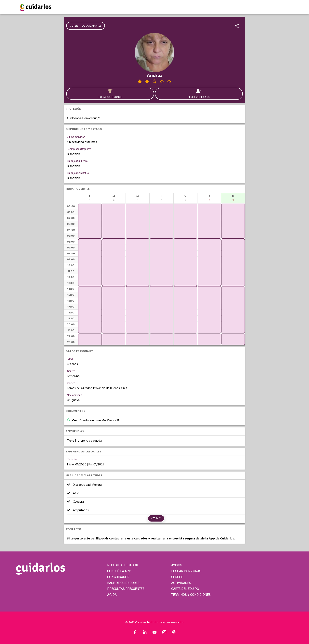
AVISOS (177, 565)
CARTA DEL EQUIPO (185, 589)
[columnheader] (90, 198)
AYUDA (112, 595)
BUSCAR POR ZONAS (186, 571)
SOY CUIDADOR (118, 577)
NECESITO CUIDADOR (123, 565)
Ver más (156, 518)
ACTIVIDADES (181, 583)
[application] (90, 221)
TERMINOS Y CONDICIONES (191, 595)
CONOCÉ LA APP (119, 571)
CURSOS (177, 577)
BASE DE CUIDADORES (123, 583)
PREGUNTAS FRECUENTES (126, 589)
